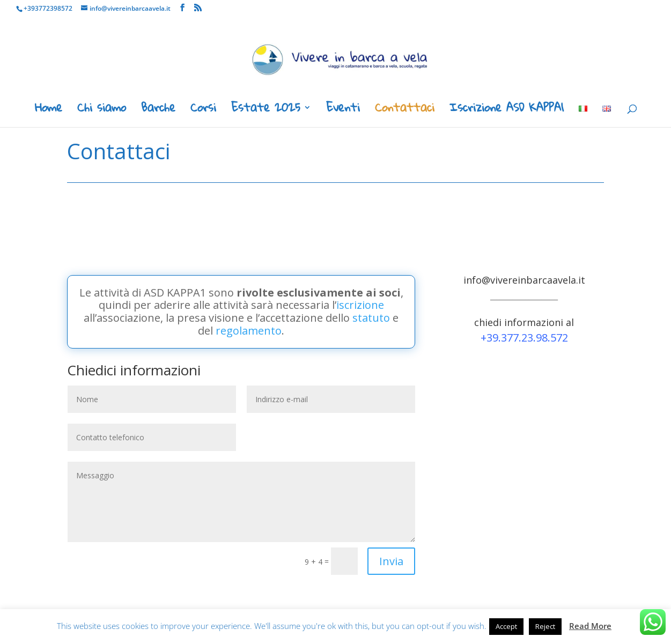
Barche (158, 111)
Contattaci (405, 111)
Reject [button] (545, 626)
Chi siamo (102, 111)
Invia (391, 561)
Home (49, 111)
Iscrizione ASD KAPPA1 (507, 111)
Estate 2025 (266, 111)
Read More (590, 626)
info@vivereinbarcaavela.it (524, 280)
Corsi (203, 111)
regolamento (249, 331)
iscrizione (360, 305)
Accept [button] (506, 626)
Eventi (343, 111)
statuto (371, 318)
